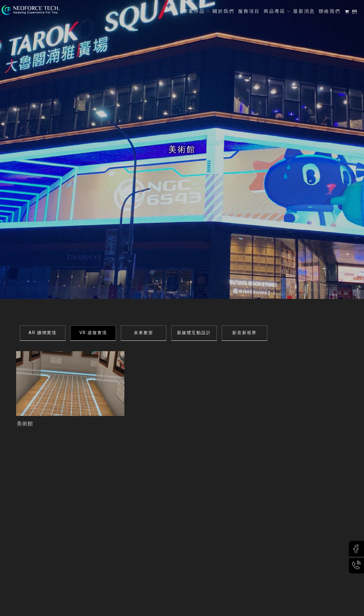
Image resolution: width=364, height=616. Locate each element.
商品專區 (275, 11)
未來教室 (144, 333)
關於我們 (224, 11)
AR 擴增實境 (43, 333)
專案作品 (194, 11)
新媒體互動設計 (194, 333)
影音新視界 (244, 333)
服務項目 (249, 11)
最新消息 (304, 11)
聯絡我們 (330, 11)
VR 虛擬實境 (93, 333)
